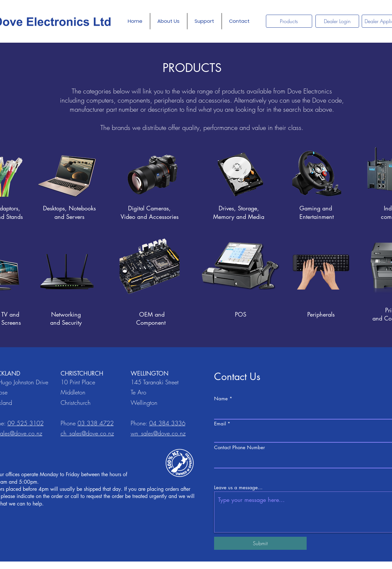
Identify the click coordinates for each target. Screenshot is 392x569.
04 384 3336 (167, 423)
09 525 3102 (26, 423)
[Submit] (260, 543)
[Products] (289, 21)
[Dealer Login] (337, 21)
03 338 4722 (96, 423)
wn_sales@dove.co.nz (158, 433)
